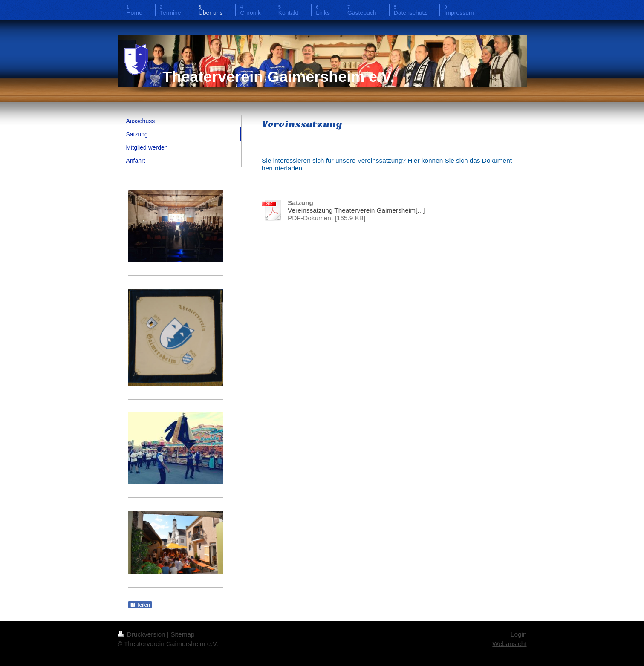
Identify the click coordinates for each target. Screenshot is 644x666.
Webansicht (509, 644)
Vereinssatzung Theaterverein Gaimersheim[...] (356, 210)
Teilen (140, 605)
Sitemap (182, 634)
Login (519, 634)
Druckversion (142, 634)
